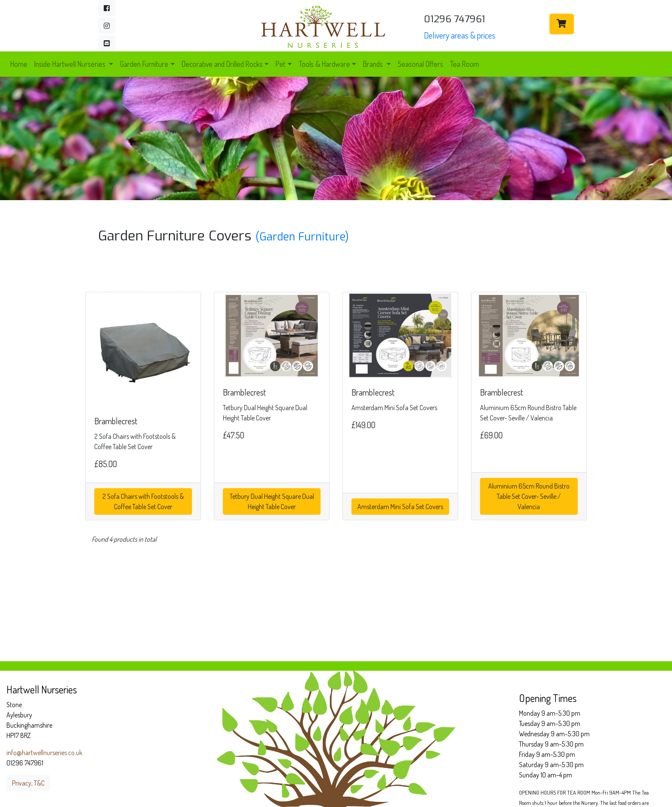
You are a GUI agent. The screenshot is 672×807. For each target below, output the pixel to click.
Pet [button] (280, 64)
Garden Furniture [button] (144, 64)
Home (19, 64)
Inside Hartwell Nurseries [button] (71, 64)
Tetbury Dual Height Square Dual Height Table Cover (272, 501)
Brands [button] (374, 64)
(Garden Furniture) (302, 237)
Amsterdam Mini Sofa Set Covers (400, 507)
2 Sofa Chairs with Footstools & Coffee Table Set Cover (143, 501)
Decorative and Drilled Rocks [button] (222, 64)
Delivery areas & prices (460, 35)
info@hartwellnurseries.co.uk (44, 753)
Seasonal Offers (420, 64)
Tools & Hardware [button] (324, 64)
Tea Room (465, 64)
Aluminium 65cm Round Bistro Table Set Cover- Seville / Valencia (529, 496)
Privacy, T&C (28, 783)
